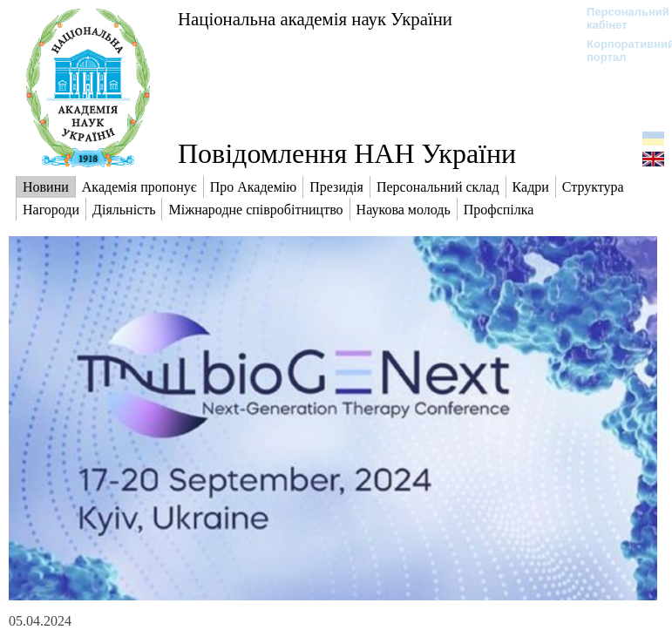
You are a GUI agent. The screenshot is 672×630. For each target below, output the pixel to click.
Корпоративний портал (619, 51)
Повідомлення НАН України (347, 153)
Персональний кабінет (619, 18)
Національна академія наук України (315, 19)
